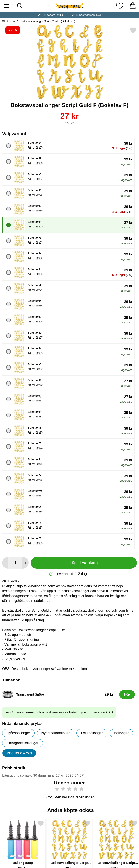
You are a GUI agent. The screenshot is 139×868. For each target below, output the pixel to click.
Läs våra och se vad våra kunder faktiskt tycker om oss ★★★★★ (59, 712)
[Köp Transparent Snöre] (127, 694)
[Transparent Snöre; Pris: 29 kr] (60, 694)
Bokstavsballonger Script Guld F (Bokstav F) (47, 21)
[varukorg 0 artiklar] (132, 6)
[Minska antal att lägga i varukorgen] (5, 563)
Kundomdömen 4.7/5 (89, 15)
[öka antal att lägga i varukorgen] (25, 563)
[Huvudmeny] (7, 6)
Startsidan (8, 21)
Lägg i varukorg (84, 563)
